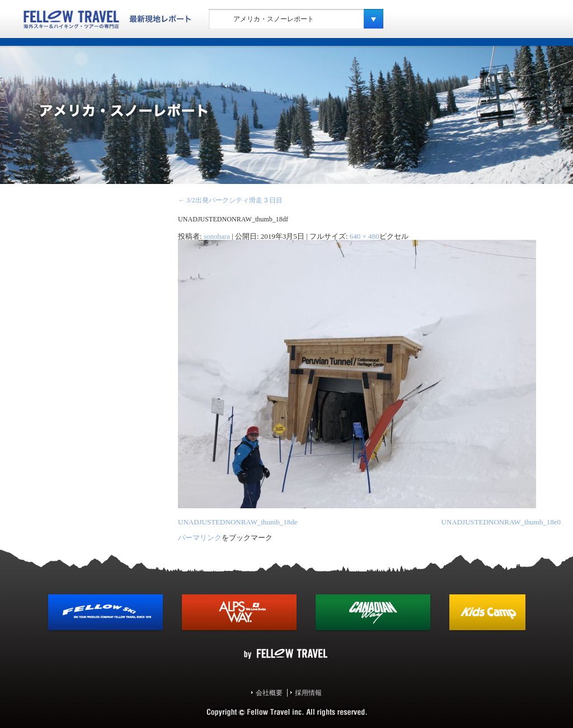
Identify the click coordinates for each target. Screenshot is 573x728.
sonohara (217, 236)
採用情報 (308, 693)
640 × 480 (365, 236)
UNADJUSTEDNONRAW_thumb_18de (238, 522)
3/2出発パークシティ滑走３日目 (230, 200)
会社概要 (269, 693)
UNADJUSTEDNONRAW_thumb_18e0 (501, 522)
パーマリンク (200, 538)
